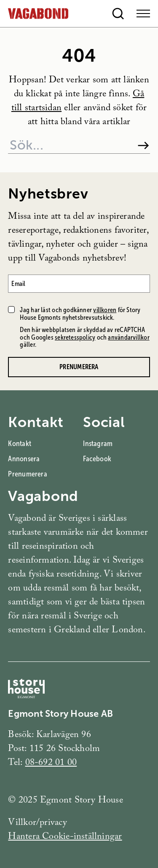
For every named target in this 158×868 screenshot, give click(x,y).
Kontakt (20, 444)
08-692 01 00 (51, 763)
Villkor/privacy (37, 823)
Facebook (97, 459)
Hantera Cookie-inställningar (65, 837)
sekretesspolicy (75, 337)
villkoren (105, 310)
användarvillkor (129, 337)
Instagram (98, 444)
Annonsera (24, 459)
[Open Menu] (143, 14)
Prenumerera (27, 474)
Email (18, 284)
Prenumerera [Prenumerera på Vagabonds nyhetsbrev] (79, 367)
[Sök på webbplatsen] (69, 146)
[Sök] (143, 146)
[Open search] (118, 14)
